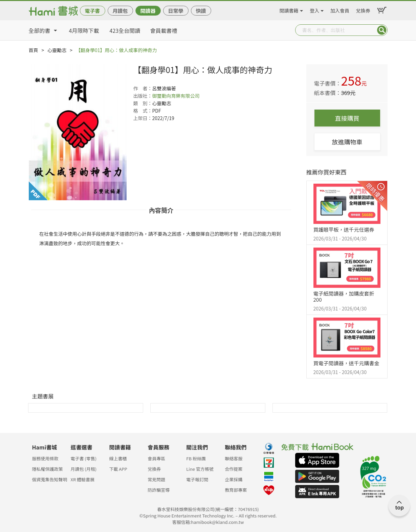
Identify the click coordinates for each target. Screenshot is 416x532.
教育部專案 (236, 490)
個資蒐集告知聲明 (50, 479)
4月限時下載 (84, 30)
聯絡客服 (234, 458)
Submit (382, 30)
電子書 (92, 11)
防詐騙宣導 (159, 490)
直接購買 (347, 118)
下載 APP (118, 469)
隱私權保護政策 (48, 469)
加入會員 (340, 9)
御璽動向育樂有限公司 (176, 96)
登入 (314, 9)
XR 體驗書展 (82, 479)
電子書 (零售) (83, 458)
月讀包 (120, 11)
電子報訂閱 (197, 479)
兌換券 (363, 9)
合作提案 (234, 469)
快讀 (201, 11)
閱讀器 (148, 11)
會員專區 (156, 458)
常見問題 (156, 479)
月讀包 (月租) (83, 469)
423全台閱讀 (125, 30)
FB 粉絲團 (196, 458)
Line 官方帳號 (200, 469)
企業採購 (234, 479)
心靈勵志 (57, 50)
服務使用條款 (45, 458)
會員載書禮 (164, 30)
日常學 (176, 11)
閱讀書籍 (289, 9)
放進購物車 (347, 142)
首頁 (34, 50)
